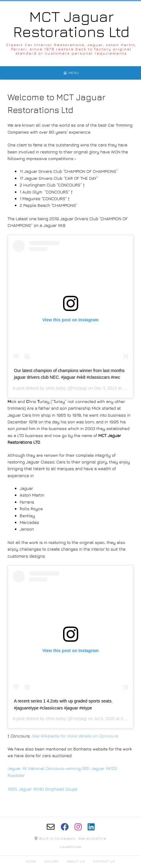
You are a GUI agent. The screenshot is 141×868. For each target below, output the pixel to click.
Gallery (52, 861)
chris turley (56, 388)
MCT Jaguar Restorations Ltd (71, 24)
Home (31, 861)
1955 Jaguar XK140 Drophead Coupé (42, 789)
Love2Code (71, 847)
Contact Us (104, 861)
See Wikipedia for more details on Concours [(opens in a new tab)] (75, 736)
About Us (76, 861)
